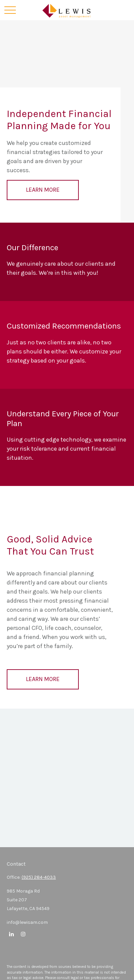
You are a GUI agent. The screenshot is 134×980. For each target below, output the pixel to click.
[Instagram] (23, 934)
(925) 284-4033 (39, 877)
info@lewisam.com (27, 922)
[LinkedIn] (11, 934)
